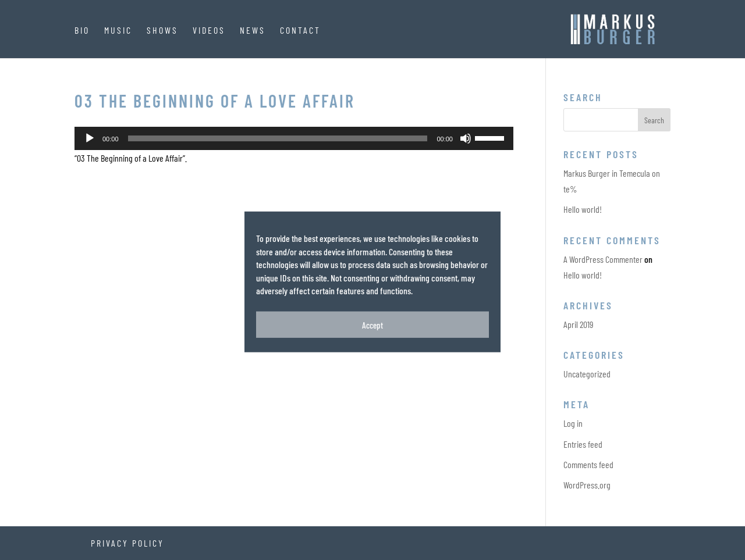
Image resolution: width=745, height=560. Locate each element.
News (253, 30)
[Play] (90, 138)
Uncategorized (587, 374)
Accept (372, 331)
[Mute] (466, 138)
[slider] (278, 138)
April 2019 (578, 324)
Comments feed (588, 464)
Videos (209, 30)
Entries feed (583, 444)
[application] (294, 138)
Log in (573, 423)
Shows (162, 30)
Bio (82, 30)
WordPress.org (587, 485)
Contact (300, 30)
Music (118, 30)
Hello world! (583, 209)
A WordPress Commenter (603, 259)
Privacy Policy (127, 543)
